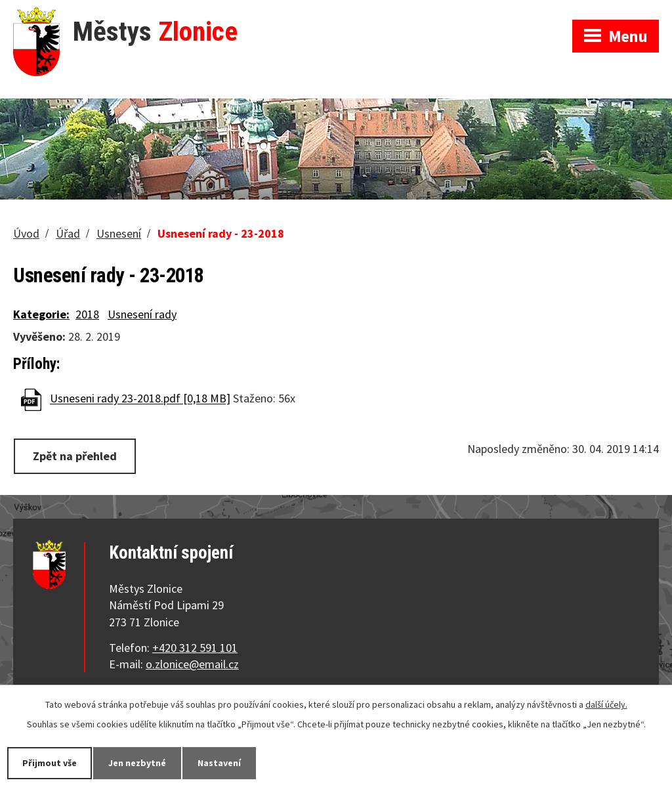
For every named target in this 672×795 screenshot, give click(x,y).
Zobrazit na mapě (500, 13)
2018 (87, 314)
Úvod (26, 233)
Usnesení (119, 233)
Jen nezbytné (137, 763)
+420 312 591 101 (195, 648)
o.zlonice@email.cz (192, 664)
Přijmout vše (50, 763)
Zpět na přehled (75, 456)
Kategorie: (41, 314)
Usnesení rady (142, 314)
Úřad (68, 233)
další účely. (606, 704)
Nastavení (219, 763)
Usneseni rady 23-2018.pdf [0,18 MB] (140, 399)
